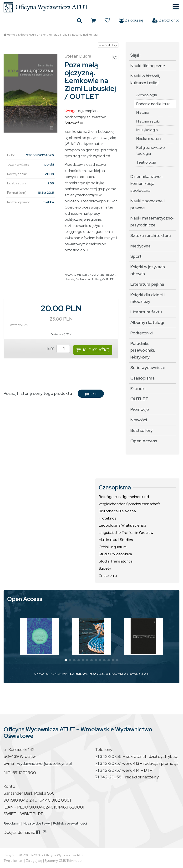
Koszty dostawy (37, 823)
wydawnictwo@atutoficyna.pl (44, 763)
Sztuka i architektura (151, 235)
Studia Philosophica (115, 554)
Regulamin (12, 823)
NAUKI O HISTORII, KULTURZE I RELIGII (90, 275)
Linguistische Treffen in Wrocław (126, 533)
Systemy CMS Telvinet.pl (63, 861)
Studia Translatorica (116, 561)
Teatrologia (146, 162)
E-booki (138, 388)
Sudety (105, 568)
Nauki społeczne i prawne (147, 204)
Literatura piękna (147, 284)
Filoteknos (107, 518)
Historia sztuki (148, 121)
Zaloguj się (131, 20)
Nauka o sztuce (149, 139)
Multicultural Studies (116, 540)
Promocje (140, 409)
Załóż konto (166, 20)
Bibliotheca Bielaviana (117, 511)
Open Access (144, 441)
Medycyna (140, 246)
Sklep (22, 35)
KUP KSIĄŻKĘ (93, 350)
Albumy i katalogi (147, 322)
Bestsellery (141, 430)
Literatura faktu (146, 312)
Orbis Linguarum (113, 547)
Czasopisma (142, 378)
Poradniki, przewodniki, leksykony (143, 350)
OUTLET (108, 279)
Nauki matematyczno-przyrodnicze (152, 221)
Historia (69, 279)
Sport (136, 256)
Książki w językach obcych (148, 270)
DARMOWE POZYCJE (87, 674)
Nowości (139, 420)
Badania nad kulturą (85, 35)
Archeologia (147, 95)
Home (11, 35)
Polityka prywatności (70, 823)
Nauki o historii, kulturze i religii (49, 35)
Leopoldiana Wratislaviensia (122, 525)
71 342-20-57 (108, 763)
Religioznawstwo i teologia (151, 151)
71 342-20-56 (108, 756)
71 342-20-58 (108, 777)
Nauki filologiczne (148, 66)
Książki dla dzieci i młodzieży (147, 298)
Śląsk (135, 55)
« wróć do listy (108, 45)
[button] (66, 660)
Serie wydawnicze (148, 367)
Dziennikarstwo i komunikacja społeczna (146, 183)
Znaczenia (108, 576)
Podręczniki (142, 333)
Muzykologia (147, 130)
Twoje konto (13, 861)
